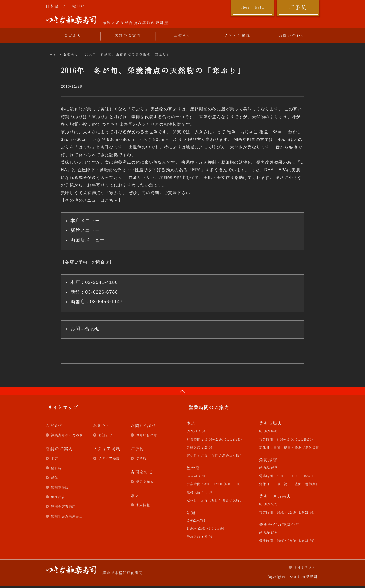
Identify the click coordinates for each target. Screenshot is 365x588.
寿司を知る (145, 482)
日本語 (52, 6)
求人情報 (143, 505)
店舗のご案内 (128, 35)
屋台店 (56, 468)
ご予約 (298, 7)
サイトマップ (305, 567)
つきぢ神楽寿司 (71, 20)
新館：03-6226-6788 (94, 292)
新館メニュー (85, 230)
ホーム (51, 54)
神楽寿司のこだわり (67, 435)
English (77, 6)
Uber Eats (253, 7)
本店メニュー (85, 221)
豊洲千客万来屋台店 (67, 516)
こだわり (73, 35)
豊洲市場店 (60, 487)
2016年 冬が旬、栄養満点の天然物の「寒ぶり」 (128, 54)
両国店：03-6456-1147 (97, 302)
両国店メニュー (88, 240)
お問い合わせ (292, 35)
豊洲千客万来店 (63, 506)
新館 (54, 478)
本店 (54, 458)
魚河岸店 (58, 497)
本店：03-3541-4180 (94, 282)
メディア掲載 (237, 35)
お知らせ (182, 35)
